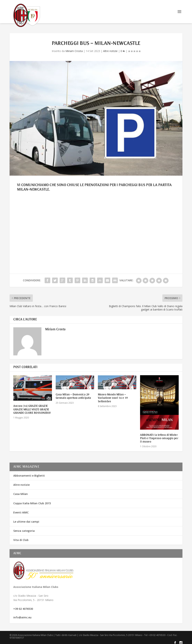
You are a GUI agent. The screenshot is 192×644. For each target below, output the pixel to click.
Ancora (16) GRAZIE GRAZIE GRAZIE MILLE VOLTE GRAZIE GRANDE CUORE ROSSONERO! (32, 407)
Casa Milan (21, 491)
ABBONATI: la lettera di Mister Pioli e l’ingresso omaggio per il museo (159, 436)
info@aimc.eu (22, 615)
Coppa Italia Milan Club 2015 (32, 501)
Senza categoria (24, 528)
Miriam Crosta (74, 49)
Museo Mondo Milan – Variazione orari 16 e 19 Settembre (113, 396)
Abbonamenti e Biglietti (29, 473)
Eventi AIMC (21, 510)
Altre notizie (110, 49)
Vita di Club (21, 537)
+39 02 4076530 (23, 606)
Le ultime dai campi (26, 519)
